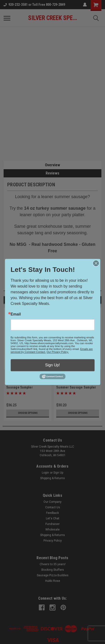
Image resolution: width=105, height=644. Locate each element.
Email (16, 314)
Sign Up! (52, 365)
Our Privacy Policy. (58, 352)
